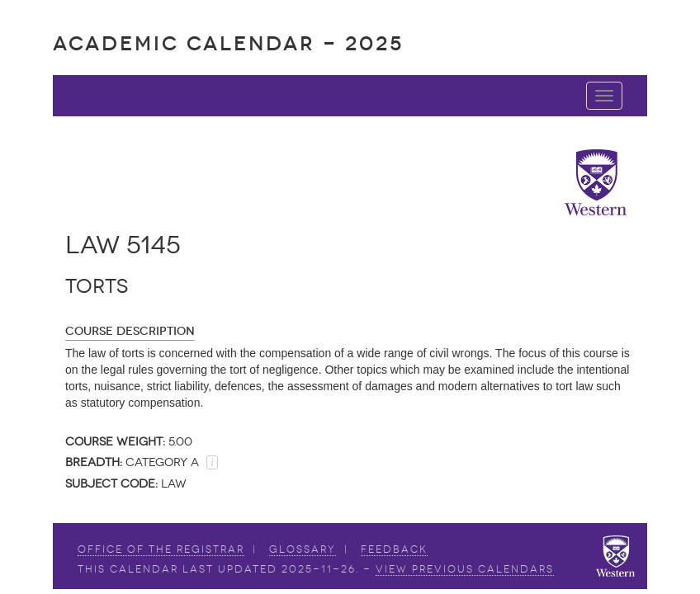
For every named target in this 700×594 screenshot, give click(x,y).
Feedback (394, 549)
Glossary (303, 549)
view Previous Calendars (465, 569)
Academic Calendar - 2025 (228, 43)
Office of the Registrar (161, 549)
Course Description (130, 331)
